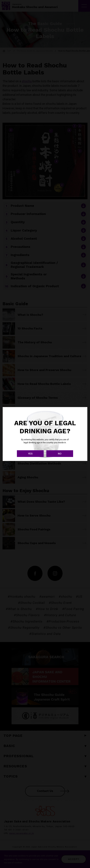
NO (60, 454)
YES (30, 454)
